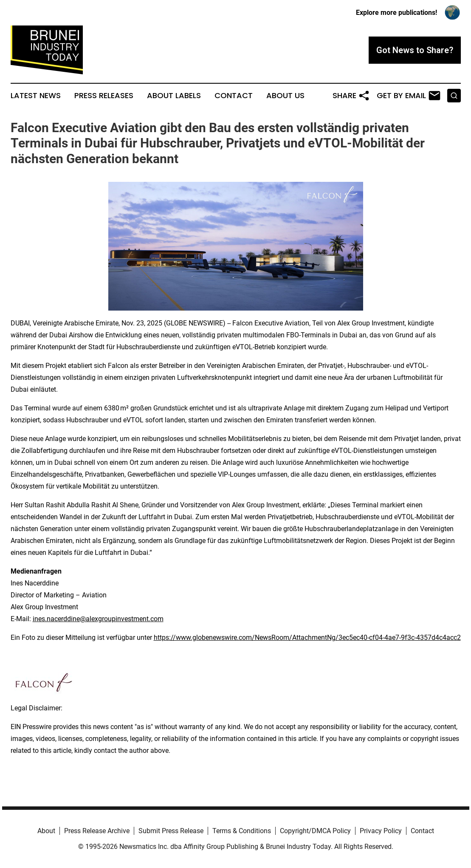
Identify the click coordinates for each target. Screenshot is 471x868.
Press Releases (104, 96)
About (46, 831)
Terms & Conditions (242, 831)
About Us (285, 96)
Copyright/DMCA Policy (315, 831)
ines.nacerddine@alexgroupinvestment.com (98, 619)
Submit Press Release (171, 831)
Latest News (36, 96)
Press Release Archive (97, 831)
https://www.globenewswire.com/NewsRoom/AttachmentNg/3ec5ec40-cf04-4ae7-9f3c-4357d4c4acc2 (307, 638)
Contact (234, 96)
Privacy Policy (381, 831)
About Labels (174, 96)
